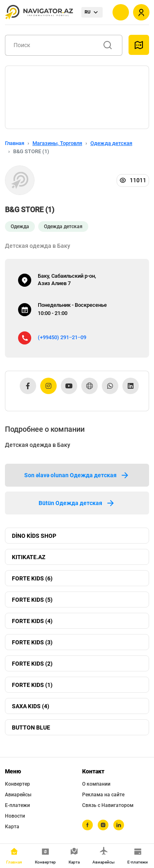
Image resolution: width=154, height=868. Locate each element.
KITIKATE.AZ (29, 557)
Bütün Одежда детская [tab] (77, 503)
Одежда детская (111, 143)
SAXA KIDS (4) (31, 706)
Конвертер (17, 784)
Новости (15, 816)
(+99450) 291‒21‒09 (62, 337)
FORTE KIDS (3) (32, 642)
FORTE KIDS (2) (32, 664)
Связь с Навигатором (108, 805)
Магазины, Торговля (57, 143)
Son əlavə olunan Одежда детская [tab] (77, 475)
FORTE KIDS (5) (32, 600)
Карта (12, 827)
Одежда (20, 227)
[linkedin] (119, 825)
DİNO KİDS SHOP (34, 536)
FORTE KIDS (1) (32, 685)
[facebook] (87, 825)
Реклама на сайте (103, 795)
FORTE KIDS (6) (32, 578)
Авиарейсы (18, 795)
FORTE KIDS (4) (32, 621)
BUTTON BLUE (31, 727)
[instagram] (103, 825)
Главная (15, 143)
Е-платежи (17, 805)
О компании (96, 784)
